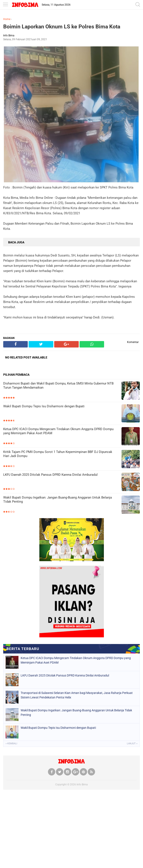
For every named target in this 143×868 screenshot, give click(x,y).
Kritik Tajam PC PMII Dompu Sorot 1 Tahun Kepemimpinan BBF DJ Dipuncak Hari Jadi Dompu (58, 454)
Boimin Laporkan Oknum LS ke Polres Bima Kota (62, 27)
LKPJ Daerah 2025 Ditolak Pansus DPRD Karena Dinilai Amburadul (50, 475)
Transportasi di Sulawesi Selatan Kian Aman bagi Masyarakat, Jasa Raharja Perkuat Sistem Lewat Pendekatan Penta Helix (77, 695)
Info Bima (82, 785)
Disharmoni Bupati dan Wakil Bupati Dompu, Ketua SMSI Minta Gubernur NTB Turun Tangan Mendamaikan (58, 386)
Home (7, 19)
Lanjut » (132, 744)
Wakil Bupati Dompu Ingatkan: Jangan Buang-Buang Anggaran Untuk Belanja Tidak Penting (58, 500)
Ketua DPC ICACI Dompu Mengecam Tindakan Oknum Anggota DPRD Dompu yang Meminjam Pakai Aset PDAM (58, 431)
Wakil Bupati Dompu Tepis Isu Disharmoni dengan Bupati (44, 406)
